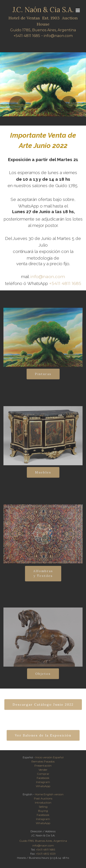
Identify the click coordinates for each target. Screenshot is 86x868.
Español (58, 759)
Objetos (43, 678)
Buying (43, 812)
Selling (43, 808)
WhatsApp (43, 788)
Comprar (43, 775)
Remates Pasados (43, 763)
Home (39, 796)
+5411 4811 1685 (27, 36)
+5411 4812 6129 (46, 855)
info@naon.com (58, 36)
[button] (17, 104)
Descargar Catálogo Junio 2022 (43, 708)
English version (54, 796)
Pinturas (43, 378)
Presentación (43, 767)
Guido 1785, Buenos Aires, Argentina (43, 30)
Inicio (39, 759)
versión (48, 759)
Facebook (43, 779)
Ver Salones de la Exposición (43, 739)
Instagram (43, 783)
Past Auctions (43, 800)
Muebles (43, 476)
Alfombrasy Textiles (43, 580)
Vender (43, 771)
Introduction (43, 804)
